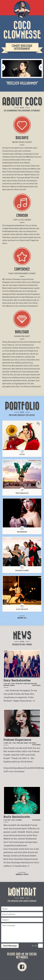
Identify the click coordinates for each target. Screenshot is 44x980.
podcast (34, 743)
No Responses (36, 685)
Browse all (22, 618)
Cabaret (12, 685)
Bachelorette (20, 684)
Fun (30, 743)
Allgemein (19, 820)
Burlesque (27, 684)
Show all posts (22, 874)
